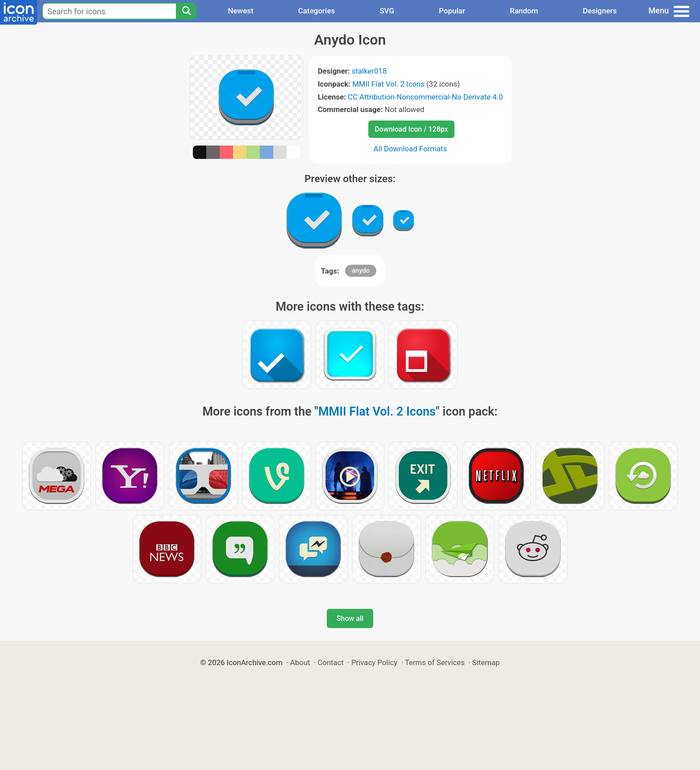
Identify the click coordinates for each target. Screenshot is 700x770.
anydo (361, 271)
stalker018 (369, 71)
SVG (387, 11)
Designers (600, 11)
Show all (350, 618)
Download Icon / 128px (411, 129)
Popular (452, 11)
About (300, 662)
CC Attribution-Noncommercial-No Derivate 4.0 (425, 97)
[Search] (186, 11)
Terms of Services (435, 662)
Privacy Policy (374, 662)
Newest (240, 11)
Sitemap (486, 662)
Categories (317, 11)
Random (524, 11)
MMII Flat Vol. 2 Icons (388, 84)
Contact (331, 662)
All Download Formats (410, 149)
